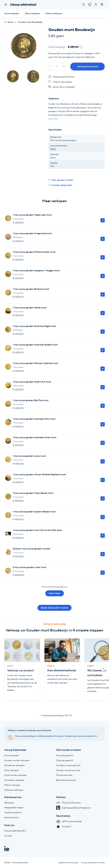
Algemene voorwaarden (68, 863)
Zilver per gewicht (65, 760)
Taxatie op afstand (13, 812)
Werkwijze (9, 803)
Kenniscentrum (12, 817)
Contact (8, 836)
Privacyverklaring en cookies (93, 863)
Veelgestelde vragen (14, 807)
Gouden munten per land (68, 765)
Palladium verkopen (14, 790)
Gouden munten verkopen (17, 760)
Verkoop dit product (87, 66)
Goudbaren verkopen (14, 765)
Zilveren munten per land (68, 770)
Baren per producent (66, 780)
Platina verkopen (54, 13)
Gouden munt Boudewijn (30, 22)
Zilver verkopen (32, 13)
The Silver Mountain (69, 803)
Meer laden (55, 593)
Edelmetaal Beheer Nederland (73, 808)
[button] (103, 669)
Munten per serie (64, 775)
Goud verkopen (12, 13)
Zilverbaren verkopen (14, 780)
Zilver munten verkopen (16, 775)
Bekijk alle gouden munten (54, 608)
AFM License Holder (69, 821)
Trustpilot (64, 826)
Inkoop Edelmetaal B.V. (15, 831)
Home (9, 22)
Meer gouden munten (61, 180)
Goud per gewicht (65, 755)
